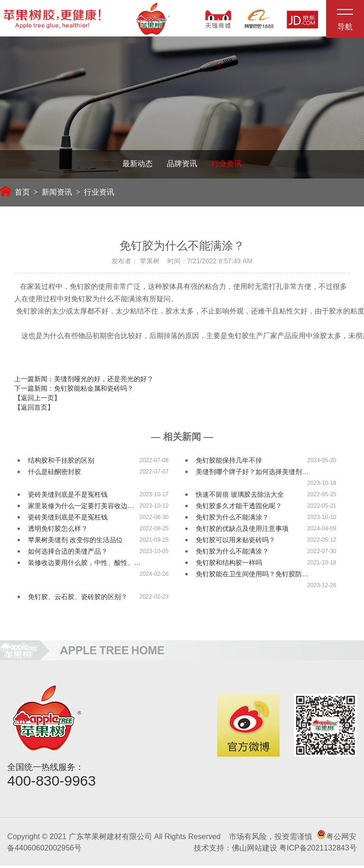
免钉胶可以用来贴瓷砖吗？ (236, 542)
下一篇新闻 (74, 391)
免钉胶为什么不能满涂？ (232, 519)
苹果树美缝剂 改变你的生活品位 (75, 542)
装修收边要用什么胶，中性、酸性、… (84, 565)
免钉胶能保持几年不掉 (229, 463)
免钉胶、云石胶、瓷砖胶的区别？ (78, 599)
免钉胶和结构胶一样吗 (229, 565)
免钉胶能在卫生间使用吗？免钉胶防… (252, 576)
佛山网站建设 (255, 850)
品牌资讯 (182, 166)
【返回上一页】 (37, 400)
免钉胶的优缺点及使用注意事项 (242, 531)
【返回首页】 (34, 410)
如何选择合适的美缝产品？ (68, 554)
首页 (15, 194)
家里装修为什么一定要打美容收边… (81, 508)
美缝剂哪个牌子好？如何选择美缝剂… (252, 474)
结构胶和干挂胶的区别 (61, 463)
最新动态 (137, 166)
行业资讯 (227, 166)
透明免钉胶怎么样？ (58, 531)
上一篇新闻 (84, 381)
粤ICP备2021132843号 (318, 850)
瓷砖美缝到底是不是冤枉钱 (68, 497)
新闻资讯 (57, 194)
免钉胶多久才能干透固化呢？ (239, 508)
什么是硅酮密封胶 (55, 474)
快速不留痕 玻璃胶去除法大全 (240, 497)
